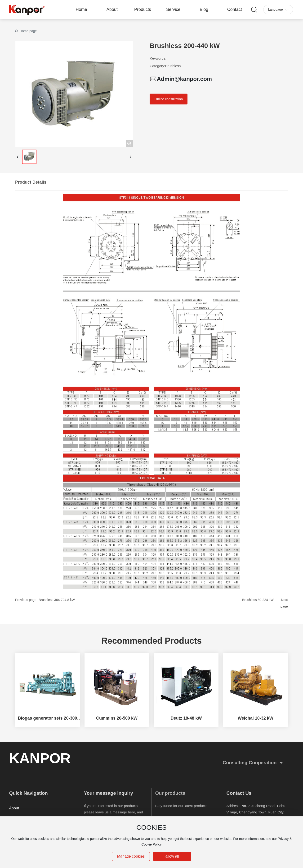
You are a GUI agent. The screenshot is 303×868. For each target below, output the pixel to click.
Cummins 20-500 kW (117, 718)
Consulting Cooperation (250, 763)
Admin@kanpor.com (184, 79)
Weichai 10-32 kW (256, 718)
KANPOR (40, 758)
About (14, 808)
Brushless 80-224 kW (258, 600)
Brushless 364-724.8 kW (57, 600)
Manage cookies (131, 856)
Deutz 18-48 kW (186, 718)
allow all (172, 856)
